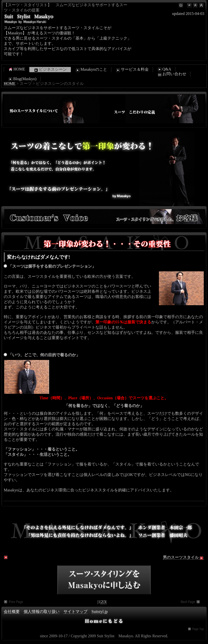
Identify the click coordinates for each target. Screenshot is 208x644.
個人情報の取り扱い (42, 612)
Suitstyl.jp (100, 612)
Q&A (164, 69)
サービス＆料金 (132, 70)
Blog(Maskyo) (22, 79)
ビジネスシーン (50, 70)
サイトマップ (75, 612)
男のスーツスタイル (184, 557)
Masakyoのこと (91, 70)
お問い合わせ (172, 74)
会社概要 (12, 612)
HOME (17, 69)
